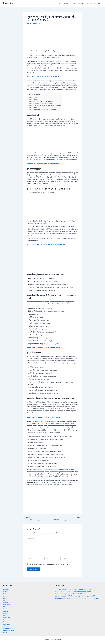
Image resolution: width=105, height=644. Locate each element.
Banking (73, 3)
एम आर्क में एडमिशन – (34, 99)
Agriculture (6, 590)
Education (6, 607)
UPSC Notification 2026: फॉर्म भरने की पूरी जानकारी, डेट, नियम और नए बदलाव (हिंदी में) (77, 596)
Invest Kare (9, 3)
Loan (5, 620)
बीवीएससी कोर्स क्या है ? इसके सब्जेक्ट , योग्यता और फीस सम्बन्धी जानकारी (45, 347)
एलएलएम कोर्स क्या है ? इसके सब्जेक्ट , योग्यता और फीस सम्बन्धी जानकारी (45, 164)
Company (6, 599)
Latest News (7, 618)
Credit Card (7, 601)
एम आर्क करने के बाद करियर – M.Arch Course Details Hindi (44, 109)
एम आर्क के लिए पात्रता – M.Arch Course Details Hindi (43, 101)
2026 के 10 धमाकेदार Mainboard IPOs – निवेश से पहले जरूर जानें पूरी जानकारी (75, 590)
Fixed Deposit (7, 609)
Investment (7, 616)
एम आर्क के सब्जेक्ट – (34, 107)
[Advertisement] (52, 38)
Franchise (89, 3)
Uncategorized (8, 629)
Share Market (7, 624)
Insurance (6, 614)
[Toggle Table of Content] (62, 95)
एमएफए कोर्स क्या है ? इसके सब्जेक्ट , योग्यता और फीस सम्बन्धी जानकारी (44, 77)
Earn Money (7, 605)
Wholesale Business (9, 631)
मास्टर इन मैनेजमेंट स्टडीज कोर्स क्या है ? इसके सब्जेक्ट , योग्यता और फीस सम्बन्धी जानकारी (48, 244)
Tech (5, 627)
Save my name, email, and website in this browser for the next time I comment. (49, 564)
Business (81, 3)
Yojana (66, 3)
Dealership (97, 3)
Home (60, 3)
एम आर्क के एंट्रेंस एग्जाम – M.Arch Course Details (41, 103)
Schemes (6, 622)
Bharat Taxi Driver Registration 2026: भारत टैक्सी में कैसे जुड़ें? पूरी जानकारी (74, 592)
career (5, 596)
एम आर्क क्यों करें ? (33, 97)
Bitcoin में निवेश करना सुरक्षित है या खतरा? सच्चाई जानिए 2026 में (71, 594)
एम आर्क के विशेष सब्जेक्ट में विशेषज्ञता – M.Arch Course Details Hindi (46, 105)
